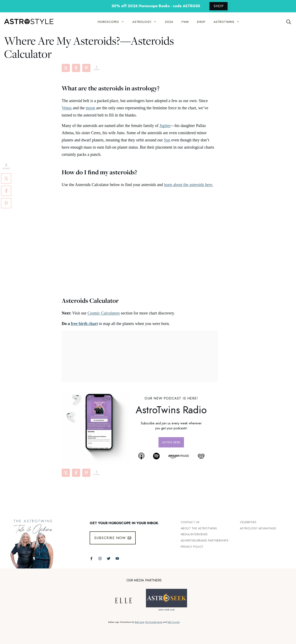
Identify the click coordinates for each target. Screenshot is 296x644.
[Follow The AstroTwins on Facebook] (91, 558)
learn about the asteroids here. (189, 185)
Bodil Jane (139, 622)
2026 (169, 22)
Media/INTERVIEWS (194, 534)
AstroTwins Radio (171, 410)
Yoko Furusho (173, 622)
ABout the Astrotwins (199, 528)
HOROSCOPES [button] (113, 22)
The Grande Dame (154, 622)
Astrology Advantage (258, 528)
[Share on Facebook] (76, 68)
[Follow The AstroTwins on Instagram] (100, 558)
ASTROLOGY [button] (147, 22)
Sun (167, 140)
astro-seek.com (166, 610)
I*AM (185, 22)
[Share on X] (66, 68)
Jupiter (165, 126)
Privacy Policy (192, 547)
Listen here (171, 442)
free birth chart (84, 324)
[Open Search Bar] (289, 22)
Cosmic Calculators (104, 313)
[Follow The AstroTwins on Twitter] (109, 558)
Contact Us (190, 522)
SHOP (219, 6)
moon (90, 108)
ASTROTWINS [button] (229, 22)
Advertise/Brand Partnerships (205, 540)
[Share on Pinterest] (86, 68)
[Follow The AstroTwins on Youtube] (117, 558)
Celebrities (248, 522)
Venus (67, 108)
